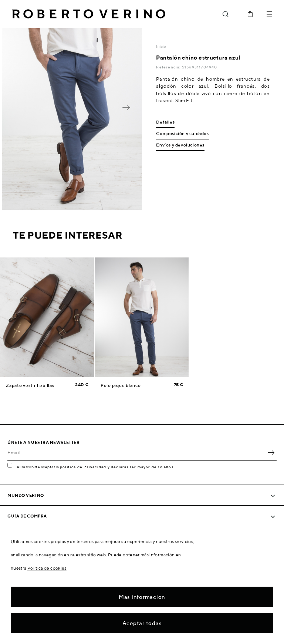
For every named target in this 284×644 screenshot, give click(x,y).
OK (271, 452)
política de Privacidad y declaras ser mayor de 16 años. (117, 467)
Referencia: (169, 67)
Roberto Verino (89, 14)
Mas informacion (142, 597)
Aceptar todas (142, 623)
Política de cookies (47, 568)
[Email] (136, 452)
